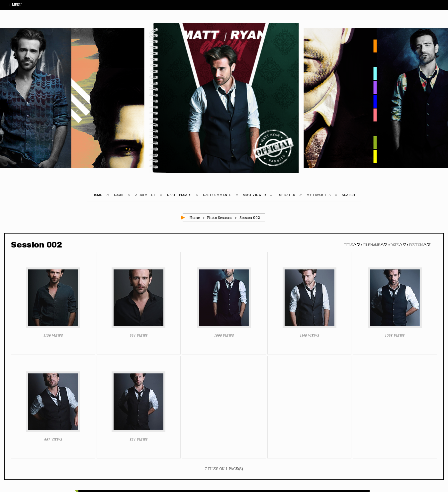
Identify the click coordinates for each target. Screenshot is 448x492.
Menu (15, 5)
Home (97, 195)
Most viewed (254, 195)
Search (349, 195)
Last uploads (179, 195)
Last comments (217, 195)
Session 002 (250, 217)
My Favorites (318, 195)
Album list (145, 195)
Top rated (286, 195)
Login (119, 195)
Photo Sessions (220, 217)
